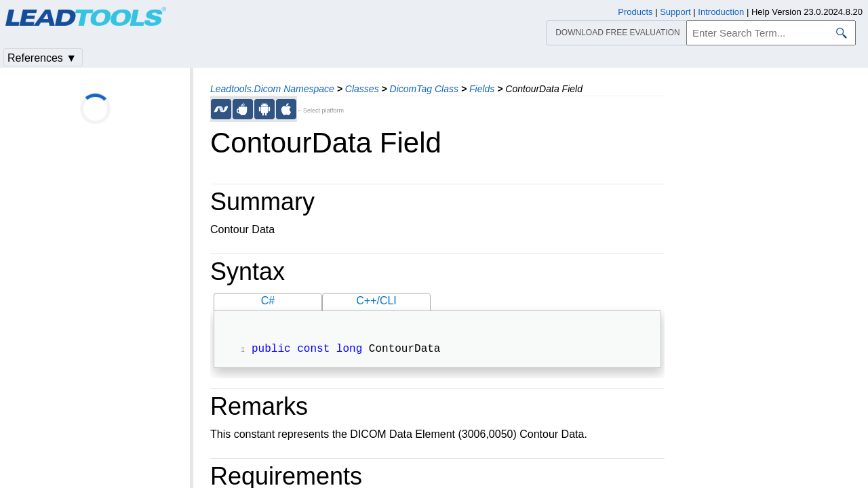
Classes (362, 89)
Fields (482, 89)
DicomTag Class (424, 89)
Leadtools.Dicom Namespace (272, 89)
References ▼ (42, 58)
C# (268, 301)
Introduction (721, 12)
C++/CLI (376, 301)
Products (635, 12)
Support (675, 12)
